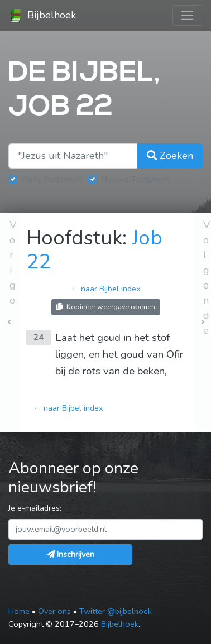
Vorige (13, 263)
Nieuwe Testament (135, 179)
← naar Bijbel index (105, 289)
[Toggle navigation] (187, 15)
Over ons (54, 611)
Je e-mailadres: (35, 508)
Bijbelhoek (42, 16)
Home (19, 611)
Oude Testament (52, 179)
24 (39, 337)
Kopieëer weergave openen (106, 307)
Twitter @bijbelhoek (116, 611)
